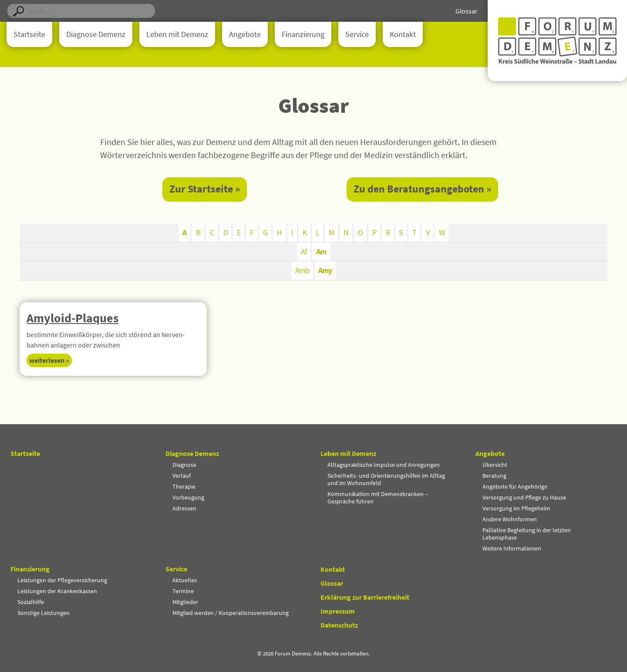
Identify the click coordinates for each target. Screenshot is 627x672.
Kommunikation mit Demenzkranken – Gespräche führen (378, 498)
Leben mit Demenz (177, 34)
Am (321, 252)
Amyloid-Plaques (72, 318)
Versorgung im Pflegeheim (516, 508)
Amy (325, 271)
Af (304, 252)
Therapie (184, 486)
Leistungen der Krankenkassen (57, 591)
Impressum (338, 611)
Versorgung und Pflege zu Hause (524, 497)
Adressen (184, 508)
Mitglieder (185, 602)
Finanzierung (303, 34)
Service (357, 34)
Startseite (29, 34)
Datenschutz (339, 625)
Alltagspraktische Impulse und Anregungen (384, 465)
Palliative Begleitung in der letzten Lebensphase (527, 534)
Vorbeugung (188, 497)
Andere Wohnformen (510, 519)
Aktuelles (185, 580)
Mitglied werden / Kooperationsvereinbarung (231, 613)
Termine (183, 591)
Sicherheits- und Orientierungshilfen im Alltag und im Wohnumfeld (386, 479)
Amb (302, 271)
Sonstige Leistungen (44, 613)
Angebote (245, 34)
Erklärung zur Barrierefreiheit (365, 597)
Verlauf (182, 476)
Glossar (467, 11)
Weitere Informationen (512, 548)
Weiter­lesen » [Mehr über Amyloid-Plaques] (49, 361)
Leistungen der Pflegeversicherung (62, 580)
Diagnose (184, 465)
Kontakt (403, 34)
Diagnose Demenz (96, 34)
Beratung (494, 476)
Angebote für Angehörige (515, 486)
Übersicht (495, 465)
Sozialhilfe (31, 602)
